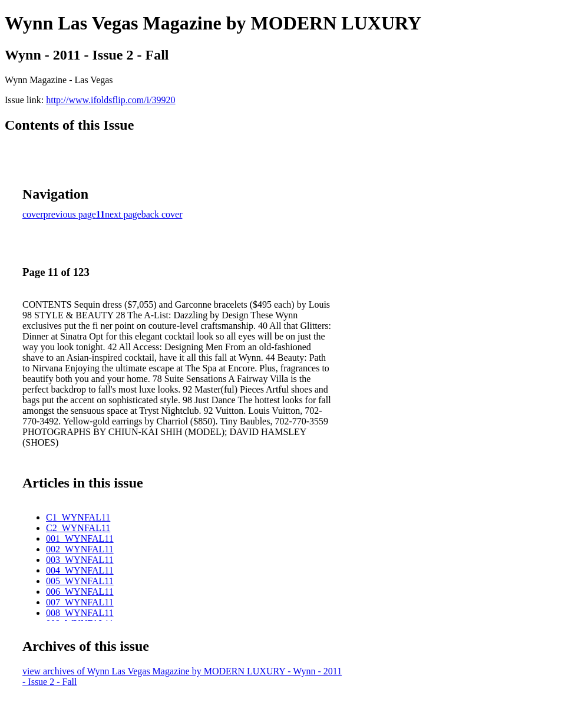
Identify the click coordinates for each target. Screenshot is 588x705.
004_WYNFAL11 (80, 570)
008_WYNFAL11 (80, 613)
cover (33, 214)
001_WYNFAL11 (80, 538)
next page (123, 214)
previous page (70, 214)
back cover (162, 214)
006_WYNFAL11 (80, 592)
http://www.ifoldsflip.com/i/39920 (110, 100)
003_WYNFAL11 (80, 560)
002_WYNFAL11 (80, 549)
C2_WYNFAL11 (78, 528)
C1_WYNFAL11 (78, 517)
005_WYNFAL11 (80, 581)
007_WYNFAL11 (80, 602)
